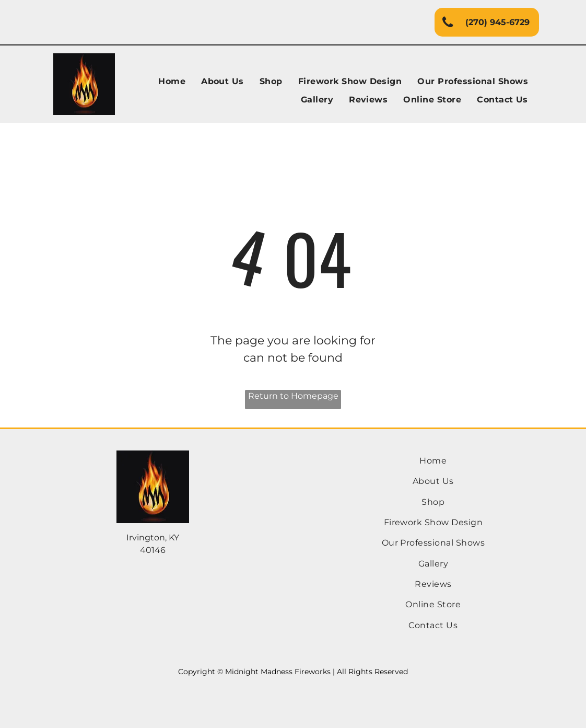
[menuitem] (172, 82)
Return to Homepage (293, 396)
